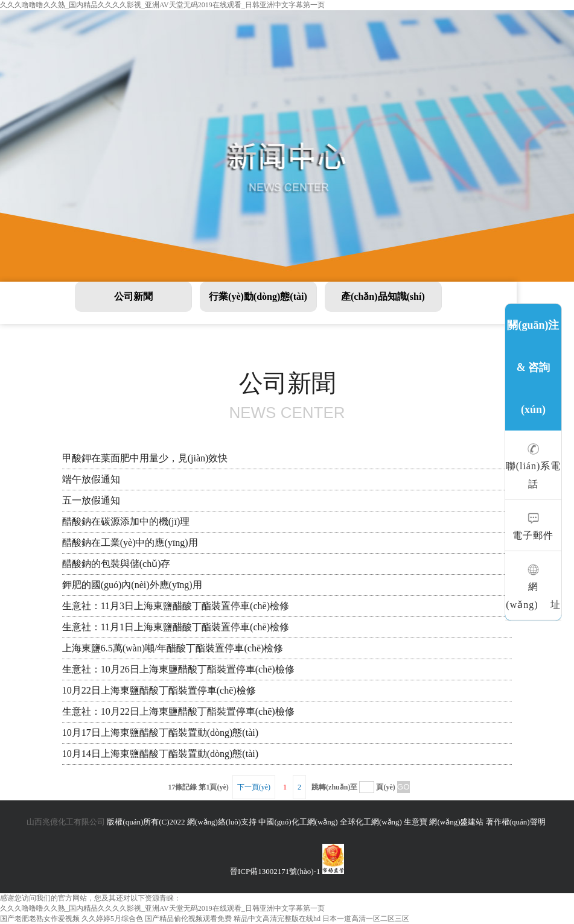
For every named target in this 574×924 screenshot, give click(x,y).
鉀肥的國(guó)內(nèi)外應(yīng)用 (132, 585)
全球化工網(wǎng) (371, 822)
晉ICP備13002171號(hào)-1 (275, 871)
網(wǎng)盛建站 (456, 822)
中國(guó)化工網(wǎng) (298, 822)
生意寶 (416, 822)
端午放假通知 (91, 479)
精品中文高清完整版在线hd (277, 919)
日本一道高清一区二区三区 (366, 919)
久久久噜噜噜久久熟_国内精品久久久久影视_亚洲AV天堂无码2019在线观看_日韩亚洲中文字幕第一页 (162, 5)
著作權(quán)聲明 (516, 822)
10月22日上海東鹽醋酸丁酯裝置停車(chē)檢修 (159, 690)
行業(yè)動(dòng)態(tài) (258, 296)
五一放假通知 (91, 500)
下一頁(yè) (254, 787)
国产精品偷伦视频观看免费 (188, 919)
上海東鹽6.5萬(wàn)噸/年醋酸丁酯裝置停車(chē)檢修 (173, 648)
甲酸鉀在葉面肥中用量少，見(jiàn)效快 (145, 458)
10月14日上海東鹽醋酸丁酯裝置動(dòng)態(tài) (160, 754)
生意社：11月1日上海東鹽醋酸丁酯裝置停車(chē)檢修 (176, 627)
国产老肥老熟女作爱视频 (40, 919)
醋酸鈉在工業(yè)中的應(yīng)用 (130, 543)
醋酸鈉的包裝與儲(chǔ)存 (116, 564)
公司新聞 (133, 296)
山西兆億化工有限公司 (66, 822)
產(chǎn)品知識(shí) (383, 296)
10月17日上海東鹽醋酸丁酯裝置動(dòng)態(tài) (160, 733)
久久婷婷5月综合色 (112, 919)
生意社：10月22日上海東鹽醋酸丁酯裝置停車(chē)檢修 (178, 711)
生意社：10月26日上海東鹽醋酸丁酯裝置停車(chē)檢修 (178, 669)
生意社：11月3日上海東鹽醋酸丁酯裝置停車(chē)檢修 (176, 606)
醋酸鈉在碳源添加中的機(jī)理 (126, 521)
